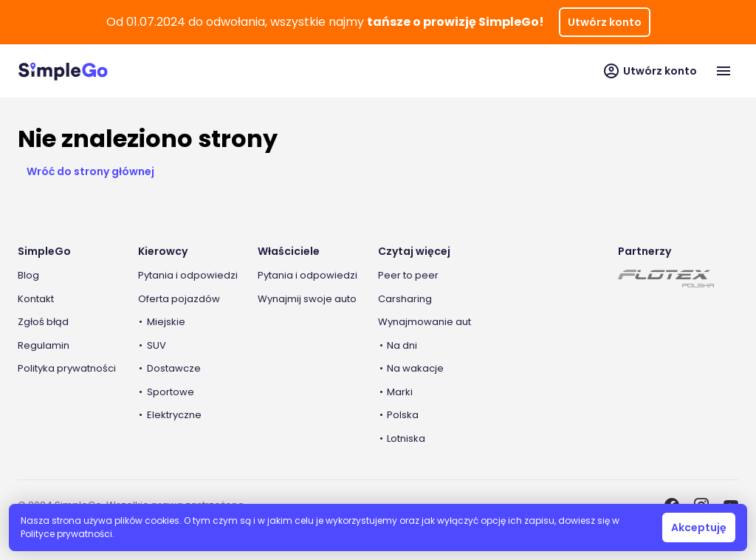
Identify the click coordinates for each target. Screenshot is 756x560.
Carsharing (405, 299)
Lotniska (406, 438)
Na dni (402, 345)
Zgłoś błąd (43, 322)
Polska (403, 415)
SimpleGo (44, 251)
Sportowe (171, 392)
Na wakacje (415, 368)
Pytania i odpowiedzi (188, 275)
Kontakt (36, 299)
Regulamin (44, 345)
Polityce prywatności (66, 534)
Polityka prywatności (67, 368)
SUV (157, 345)
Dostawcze (174, 368)
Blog (28, 275)
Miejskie (166, 322)
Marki (400, 392)
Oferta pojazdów (179, 299)
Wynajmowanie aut (425, 322)
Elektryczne (174, 415)
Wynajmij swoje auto (307, 299)
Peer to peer (408, 275)
